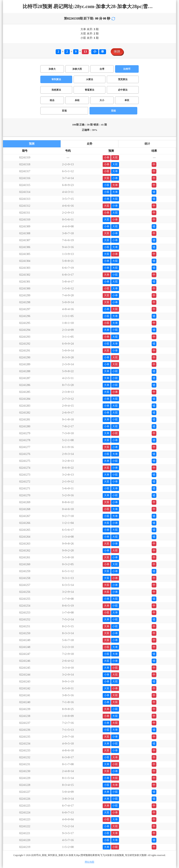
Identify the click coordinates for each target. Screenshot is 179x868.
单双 (127, 100)
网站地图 (89, 862)
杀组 (77, 100)
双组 (113, 111)
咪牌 (117, 52)
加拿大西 (77, 69)
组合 (52, 100)
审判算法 (56, 79)
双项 (64, 111)
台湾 (102, 69)
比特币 (127, 69)
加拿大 (52, 69)
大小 (102, 100)
